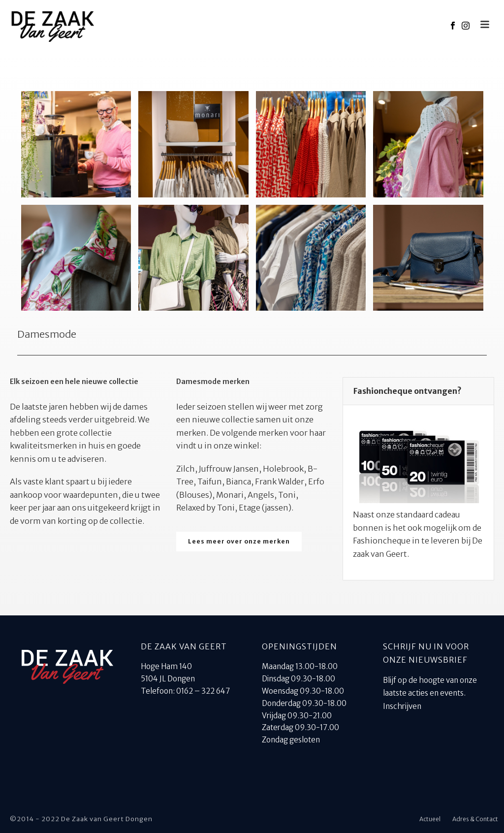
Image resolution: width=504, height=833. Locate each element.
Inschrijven (402, 706)
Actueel (430, 819)
